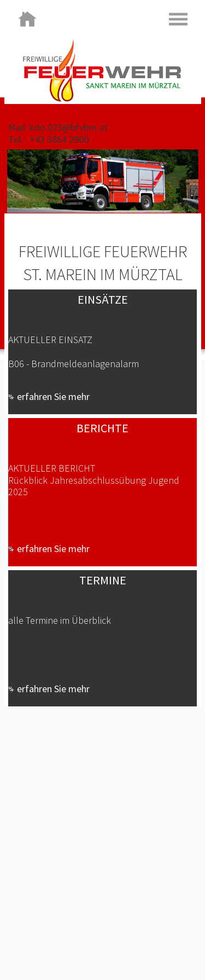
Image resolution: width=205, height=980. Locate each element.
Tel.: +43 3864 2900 (48, 139)
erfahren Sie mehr (49, 396)
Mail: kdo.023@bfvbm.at (58, 127)
